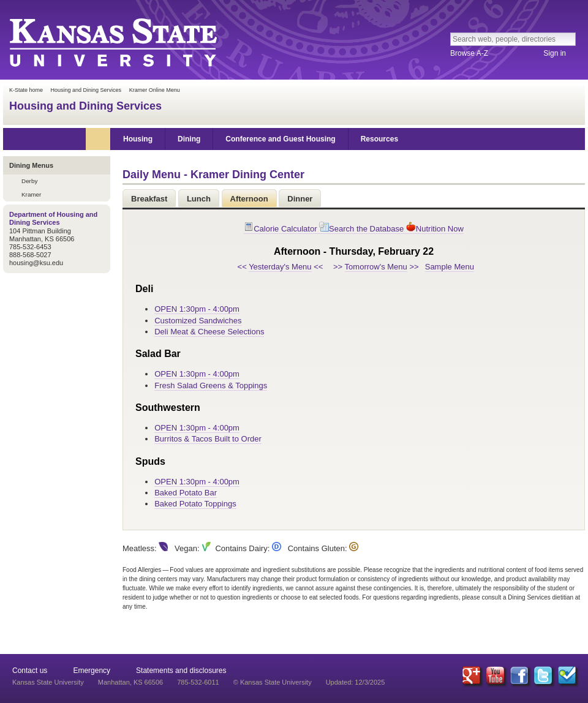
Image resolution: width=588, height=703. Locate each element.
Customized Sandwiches (198, 321)
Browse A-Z (469, 53)
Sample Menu (450, 267)
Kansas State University (113, 42)
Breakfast (149, 199)
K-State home (26, 90)
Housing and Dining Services (86, 90)
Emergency (92, 671)
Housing (138, 139)
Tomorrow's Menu (376, 267)
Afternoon (249, 199)
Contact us (30, 671)
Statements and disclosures (181, 671)
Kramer (31, 194)
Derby (29, 181)
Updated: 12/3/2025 (356, 682)
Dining (189, 139)
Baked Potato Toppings (195, 504)
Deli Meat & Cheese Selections (209, 332)
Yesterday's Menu (280, 267)
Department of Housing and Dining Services (53, 218)
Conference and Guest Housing (280, 139)
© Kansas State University (273, 682)
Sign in (555, 53)
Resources (379, 139)
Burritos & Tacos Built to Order (208, 439)
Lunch (199, 199)
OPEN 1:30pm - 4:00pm (197, 309)
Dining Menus (31, 165)
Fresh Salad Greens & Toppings (211, 385)
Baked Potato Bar (186, 493)
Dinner (300, 199)
